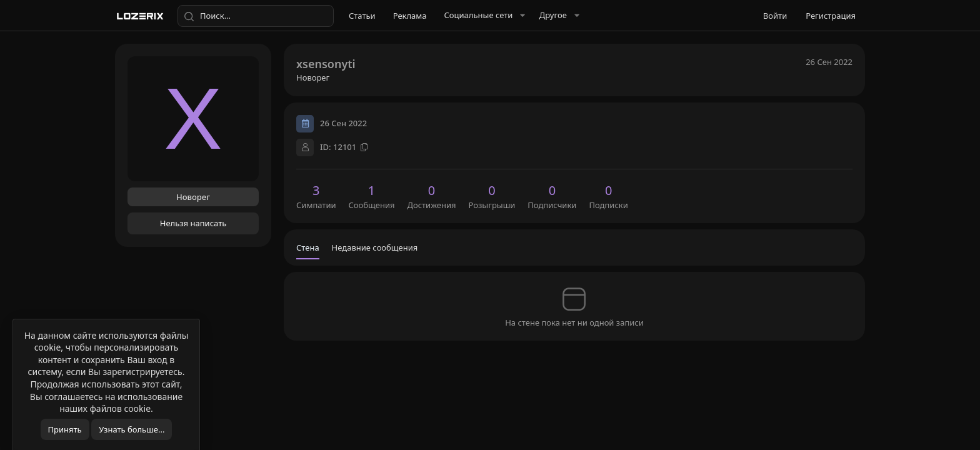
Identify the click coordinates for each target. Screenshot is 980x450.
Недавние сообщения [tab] (375, 247)
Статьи (362, 16)
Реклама (410, 16)
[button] (483, 15)
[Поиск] (256, 16)
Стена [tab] (308, 247)
